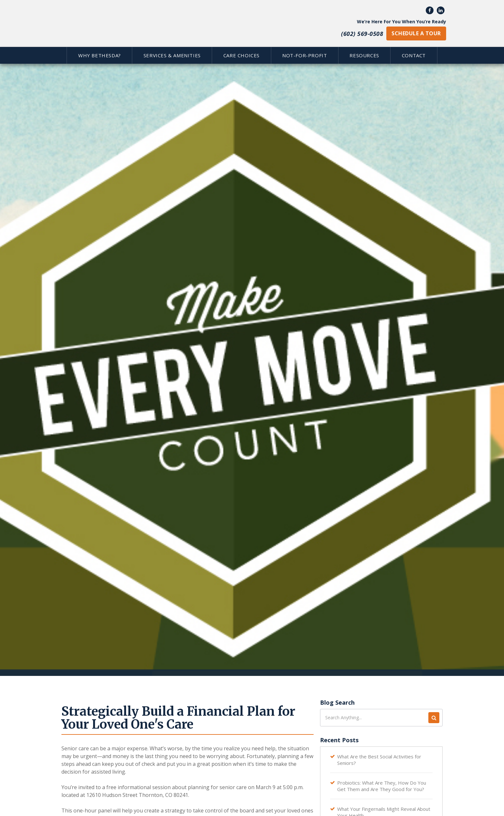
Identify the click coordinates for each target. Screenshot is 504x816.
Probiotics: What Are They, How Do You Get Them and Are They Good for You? (382, 786)
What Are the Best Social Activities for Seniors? (379, 760)
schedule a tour (416, 33)
